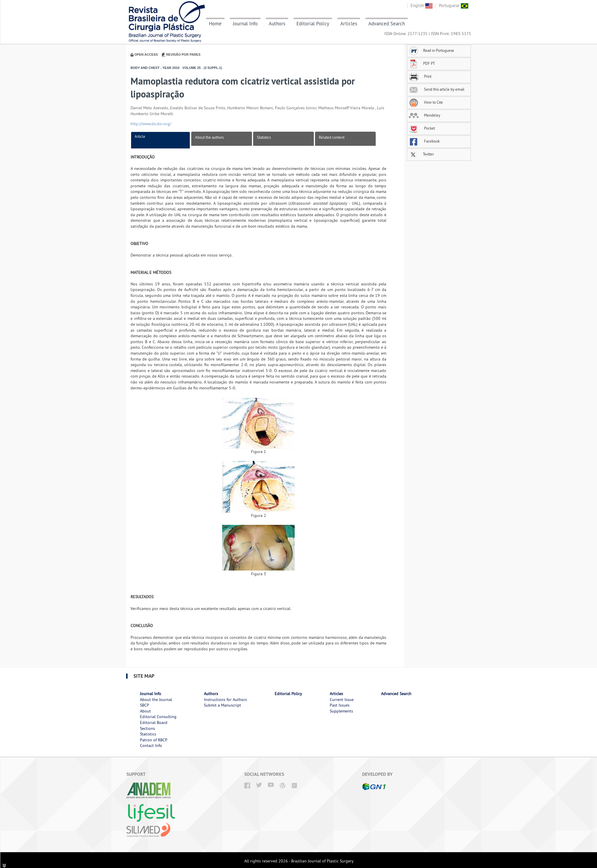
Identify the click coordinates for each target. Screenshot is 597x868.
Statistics (264, 137)
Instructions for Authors (225, 700)
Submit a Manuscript (222, 705)
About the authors (209, 137)
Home (215, 24)
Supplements (341, 711)
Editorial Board (154, 722)
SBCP (145, 705)
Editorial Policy (313, 24)
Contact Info (151, 745)
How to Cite (426, 102)
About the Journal (156, 700)
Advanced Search (387, 24)
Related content (332, 137)
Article (140, 136)
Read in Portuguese (431, 50)
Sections (147, 728)
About (145, 711)
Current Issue (342, 700)
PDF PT (422, 63)
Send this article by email (437, 89)
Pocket (422, 128)
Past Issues (340, 705)
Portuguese (453, 5)
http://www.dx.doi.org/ (151, 124)
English (422, 5)
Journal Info (245, 24)
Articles (349, 24)
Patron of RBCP (154, 740)
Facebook (424, 141)
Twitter (421, 154)
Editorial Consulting (158, 717)
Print (420, 76)
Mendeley (424, 115)
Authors (277, 24)
